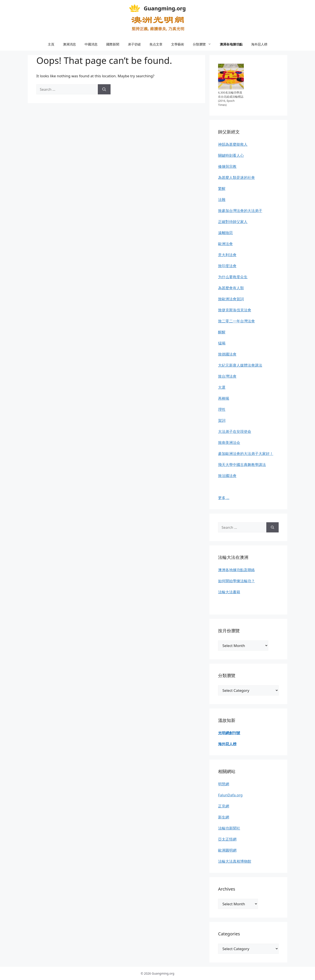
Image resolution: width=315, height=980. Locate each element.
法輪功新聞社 (229, 828)
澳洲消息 (69, 44)
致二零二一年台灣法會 (236, 321)
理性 (222, 409)
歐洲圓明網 (227, 850)
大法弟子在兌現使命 (235, 431)
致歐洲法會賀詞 (231, 299)
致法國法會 (227, 476)
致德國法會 (227, 354)
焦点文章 (156, 44)
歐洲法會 (225, 244)
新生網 (224, 817)
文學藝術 (178, 44)
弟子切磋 (134, 44)
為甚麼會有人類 (231, 288)
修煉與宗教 (227, 166)
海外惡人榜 (259, 44)
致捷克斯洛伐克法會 (235, 310)
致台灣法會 (227, 376)
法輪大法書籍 (229, 592)
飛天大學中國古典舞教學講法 (242, 465)
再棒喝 (224, 398)
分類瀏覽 (204, 44)
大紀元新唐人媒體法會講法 (240, 365)
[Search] (104, 89)
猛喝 (222, 343)
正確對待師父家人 (233, 222)
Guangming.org (165, 8)
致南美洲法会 (229, 442)
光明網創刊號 (229, 733)
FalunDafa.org (230, 795)
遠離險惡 (225, 233)
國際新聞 (113, 44)
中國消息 (91, 44)
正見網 (224, 806)
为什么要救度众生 (233, 277)
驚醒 (222, 188)
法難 (222, 200)
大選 (222, 387)
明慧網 (224, 784)
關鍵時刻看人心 (231, 155)
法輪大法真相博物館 (235, 861)
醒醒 (222, 332)
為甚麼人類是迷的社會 (236, 177)
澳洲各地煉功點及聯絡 (236, 570)
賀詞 (222, 420)
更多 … (224, 498)
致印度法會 (227, 266)
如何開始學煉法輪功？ (236, 581)
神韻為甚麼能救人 (233, 144)
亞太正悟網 (227, 839)
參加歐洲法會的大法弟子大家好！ (246, 454)
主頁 (51, 44)
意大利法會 (227, 255)
